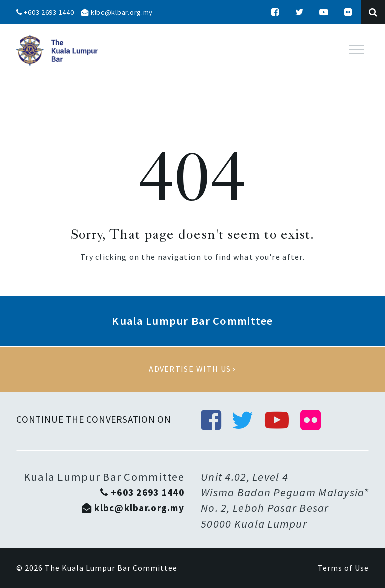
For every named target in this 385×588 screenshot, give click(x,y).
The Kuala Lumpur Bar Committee (111, 568)
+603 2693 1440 (45, 12)
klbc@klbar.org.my (117, 12)
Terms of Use (343, 568)
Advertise (192, 369)
